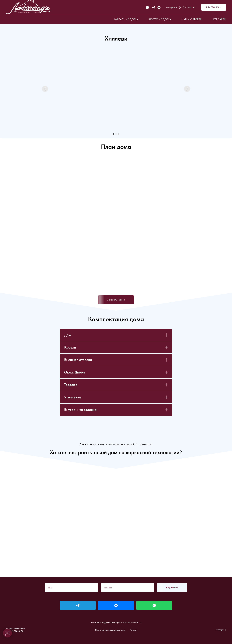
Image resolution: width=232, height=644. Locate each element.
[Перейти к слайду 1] (113, 134)
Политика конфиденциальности (110, 630)
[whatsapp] (147, 7)
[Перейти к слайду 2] (116, 134)
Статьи (134, 630)
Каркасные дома (126, 19)
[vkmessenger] (159, 7)
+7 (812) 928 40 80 (186, 7)
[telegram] (153, 7)
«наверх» (221, 630)
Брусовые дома (160, 19)
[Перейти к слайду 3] (119, 134)
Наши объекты (192, 19)
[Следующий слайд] (187, 89)
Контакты (219, 19)
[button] (214, 7)
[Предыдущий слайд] (45, 89)
